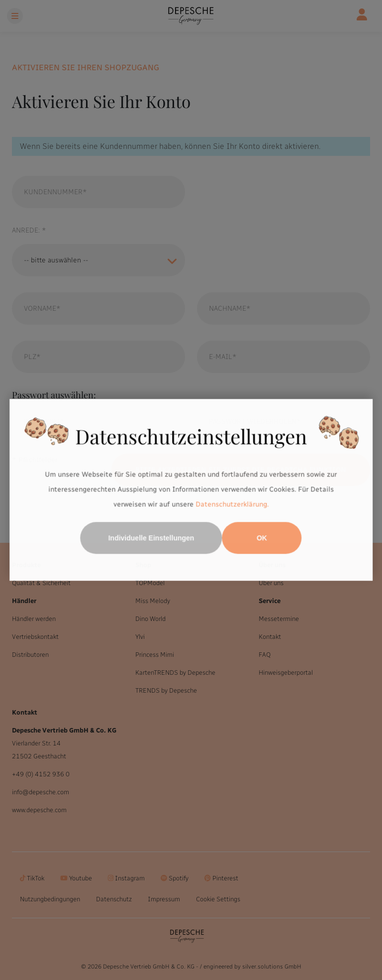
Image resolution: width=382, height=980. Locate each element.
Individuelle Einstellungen (151, 538)
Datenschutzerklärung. (232, 504)
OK (262, 538)
